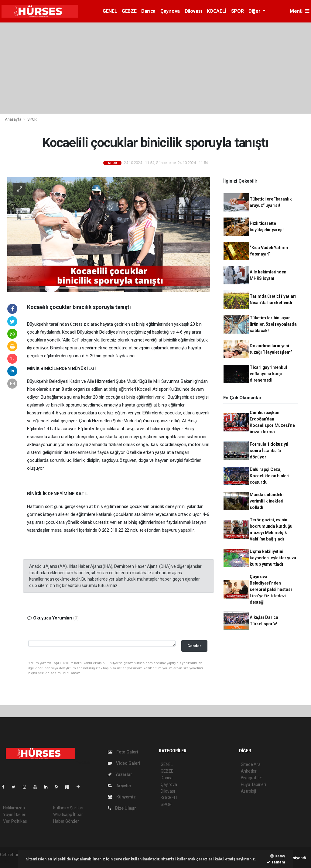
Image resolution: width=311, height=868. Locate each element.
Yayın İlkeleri (15, 815)
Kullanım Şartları (68, 808)
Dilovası (193, 11)
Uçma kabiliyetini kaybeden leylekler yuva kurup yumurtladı (273, 558)
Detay (278, 856)
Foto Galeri (123, 752)
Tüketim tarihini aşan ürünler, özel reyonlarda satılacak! (273, 324)
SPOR (237, 11)
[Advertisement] (155, 68)
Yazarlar (120, 774)
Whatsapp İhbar (68, 815)
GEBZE (129, 11)
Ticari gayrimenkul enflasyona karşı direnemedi (268, 374)
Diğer (255, 11)
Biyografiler (252, 778)
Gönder (194, 646)
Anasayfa (13, 119)
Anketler (249, 771)
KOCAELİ (217, 11)
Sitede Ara (251, 764)
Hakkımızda (14, 808)
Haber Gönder (66, 821)
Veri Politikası (15, 821)
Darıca (148, 11)
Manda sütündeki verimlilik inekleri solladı (267, 501)
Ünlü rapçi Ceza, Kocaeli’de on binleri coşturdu (270, 476)
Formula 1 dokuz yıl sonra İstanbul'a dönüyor (269, 451)
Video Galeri (124, 763)
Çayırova (170, 11)
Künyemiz (122, 797)
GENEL (110, 11)
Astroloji (248, 791)
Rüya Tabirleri (253, 784)
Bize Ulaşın (122, 808)
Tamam (276, 862)
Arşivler (120, 786)
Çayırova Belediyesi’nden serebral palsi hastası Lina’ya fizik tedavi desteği (271, 589)
